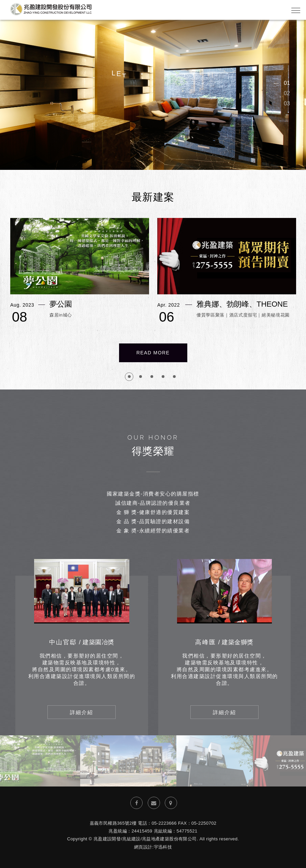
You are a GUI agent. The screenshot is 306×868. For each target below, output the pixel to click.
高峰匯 (224, 642)
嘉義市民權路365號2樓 (113, 823)
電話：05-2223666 (157, 823)
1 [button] (129, 377)
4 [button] (163, 377)
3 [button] (152, 377)
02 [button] (287, 93)
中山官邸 (82, 642)
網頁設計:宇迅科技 (153, 847)
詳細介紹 (82, 712)
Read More (153, 353)
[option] (153, 93)
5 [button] (174, 377)
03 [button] (287, 104)
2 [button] (140, 377)
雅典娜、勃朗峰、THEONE (242, 304)
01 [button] (287, 83)
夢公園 (61, 304)
